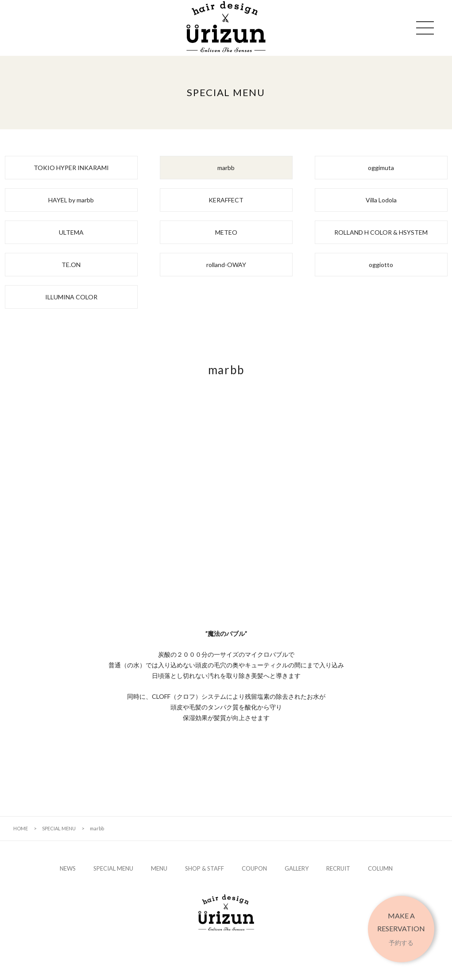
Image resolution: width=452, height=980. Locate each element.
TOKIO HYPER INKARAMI (71, 168)
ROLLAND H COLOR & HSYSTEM (381, 232)
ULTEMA (71, 232)
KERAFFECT (226, 200)
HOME (21, 828)
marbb (226, 168)
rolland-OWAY (226, 265)
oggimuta (381, 168)
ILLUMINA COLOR (71, 297)
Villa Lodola (381, 200)
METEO (226, 232)
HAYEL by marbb (71, 200)
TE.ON (71, 265)
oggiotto (381, 265)
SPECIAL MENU (59, 828)
